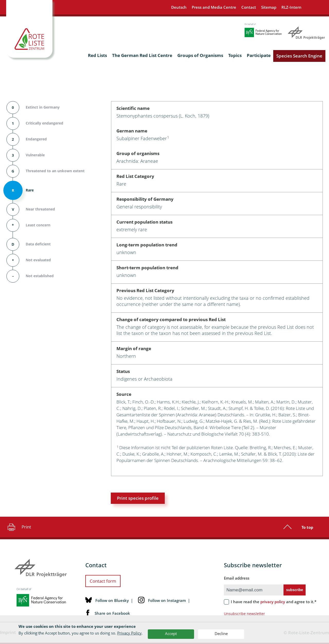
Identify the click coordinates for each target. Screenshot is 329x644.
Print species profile (138, 498)
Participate (259, 55)
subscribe (295, 590)
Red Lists (97, 55)
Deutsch (179, 7)
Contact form (103, 581)
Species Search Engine (299, 56)
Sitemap (269, 7)
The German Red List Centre (142, 55)
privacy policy (273, 602)
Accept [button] (171, 633)
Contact (249, 7)
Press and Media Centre (214, 7)
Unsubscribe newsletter (244, 614)
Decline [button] (221, 633)
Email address (237, 578)
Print (19, 527)
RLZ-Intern (291, 7)
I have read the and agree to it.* (274, 602)
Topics (235, 55)
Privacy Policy (129, 633)
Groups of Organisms (200, 55)
